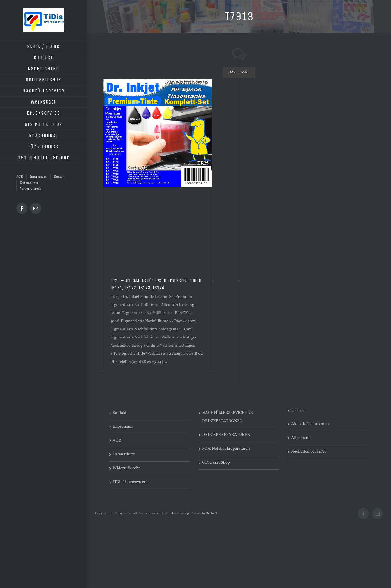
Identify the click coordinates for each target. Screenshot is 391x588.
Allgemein (300, 438)
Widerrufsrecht (126, 468)
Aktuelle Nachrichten (310, 424)
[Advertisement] (157, 228)
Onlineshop (181, 513)
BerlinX (212, 513)
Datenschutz (124, 454)
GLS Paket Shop (216, 463)
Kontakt (120, 413)
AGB (117, 441)
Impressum (123, 427)
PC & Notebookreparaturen (226, 449)
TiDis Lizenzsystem (130, 482)
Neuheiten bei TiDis (309, 452)
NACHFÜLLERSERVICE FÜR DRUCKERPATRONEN (227, 417)
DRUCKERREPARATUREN (226, 435)
